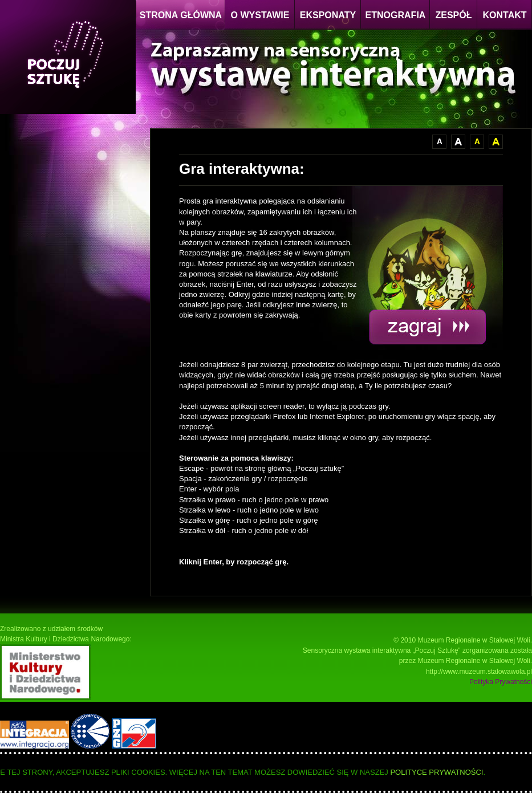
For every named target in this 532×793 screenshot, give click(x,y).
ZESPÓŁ (453, 15)
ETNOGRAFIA (396, 15)
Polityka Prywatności (501, 682)
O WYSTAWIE (260, 15)
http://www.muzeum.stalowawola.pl (479, 672)
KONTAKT (504, 15)
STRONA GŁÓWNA (181, 15)
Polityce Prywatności (436, 772)
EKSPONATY (328, 15)
